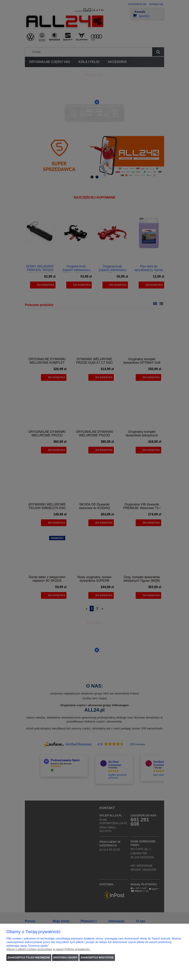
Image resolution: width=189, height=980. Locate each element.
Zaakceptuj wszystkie (97, 957)
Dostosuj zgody (65, 957)
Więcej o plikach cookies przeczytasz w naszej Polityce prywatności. (48, 949)
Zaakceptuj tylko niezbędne (29, 957)
